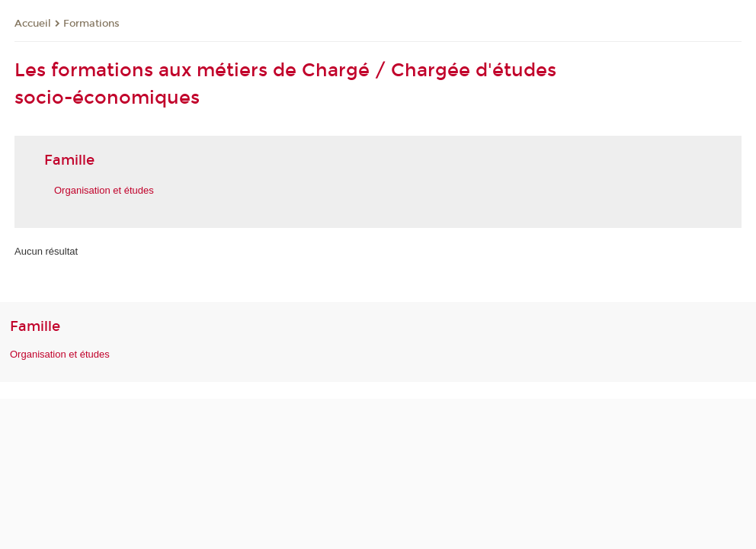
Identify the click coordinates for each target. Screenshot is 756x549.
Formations (91, 24)
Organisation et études (104, 190)
